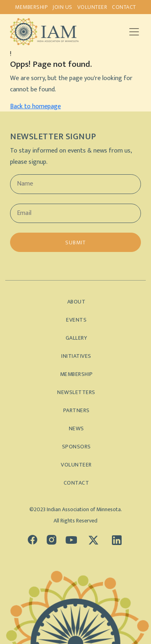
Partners (77, 410)
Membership (31, 7)
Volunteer (92, 7)
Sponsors (77, 447)
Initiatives (76, 356)
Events (76, 320)
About (77, 302)
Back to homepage (35, 106)
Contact (124, 7)
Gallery (77, 338)
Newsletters (76, 392)
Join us (62, 7)
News (77, 428)
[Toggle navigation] (134, 32)
